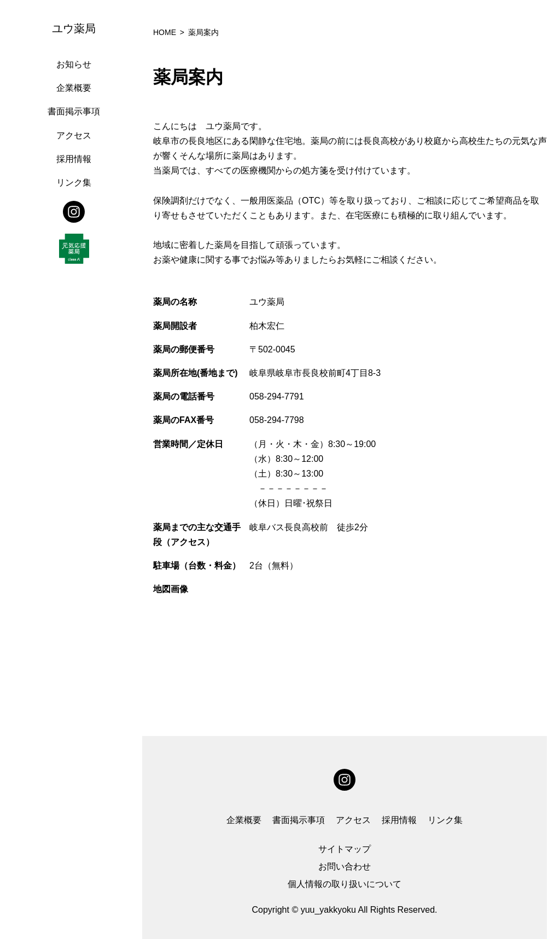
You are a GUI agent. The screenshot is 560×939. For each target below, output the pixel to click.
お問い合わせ (345, 866)
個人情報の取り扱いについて (345, 884)
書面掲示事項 (74, 111)
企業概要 (74, 88)
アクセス (74, 135)
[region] (77, 469)
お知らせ (74, 64)
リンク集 (74, 182)
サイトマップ (345, 849)
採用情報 (74, 159)
